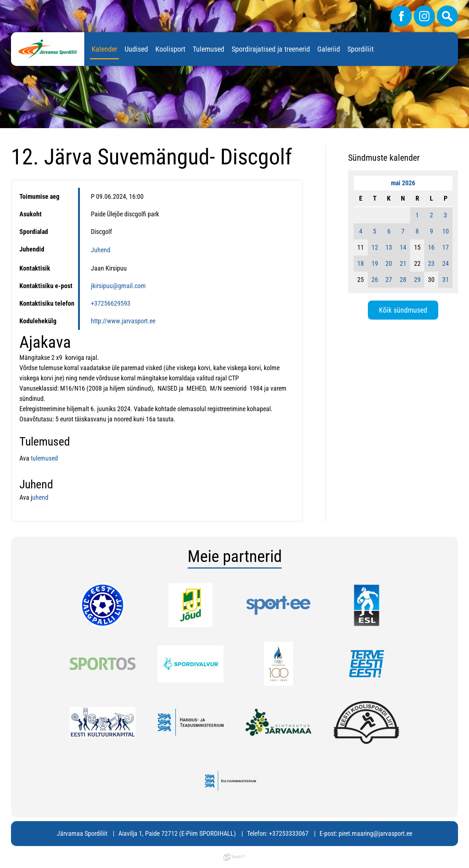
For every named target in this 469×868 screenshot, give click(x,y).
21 (403, 263)
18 (361, 263)
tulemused (44, 458)
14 (403, 247)
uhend (40, 497)
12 (375, 247)
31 (446, 280)
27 (389, 280)
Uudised (136, 49)
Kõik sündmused (403, 310)
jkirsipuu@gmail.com (118, 286)
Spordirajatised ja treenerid (271, 49)
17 (446, 247)
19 (375, 263)
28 (403, 280)
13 (389, 247)
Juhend (101, 250)
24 (446, 263)
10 (446, 231)
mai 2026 (403, 183)
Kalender (104, 49)
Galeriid (329, 49)
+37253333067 (289, 833)
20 (389, 263)
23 (431, 263)
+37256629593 (111, 303)
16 (431, 247)
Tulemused (208, 49)
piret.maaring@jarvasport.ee (375, 833)
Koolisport (170, 49)
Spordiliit (361, 49)
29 (417, 280)
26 (375, 280)
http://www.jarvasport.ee (123, 321)
